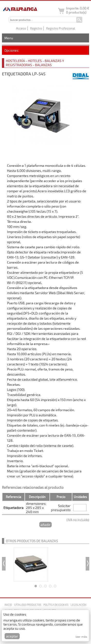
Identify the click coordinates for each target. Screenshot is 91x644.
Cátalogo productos (28, 605)
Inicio (8, 605)
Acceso (21, 28)
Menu (9, 38)
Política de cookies (56, 605)
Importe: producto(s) (78, 10)
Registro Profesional (61, 28)
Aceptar (12, 636)
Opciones (11, 50)
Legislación (79, 605)
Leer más (81, 636)
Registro (36, 28)
